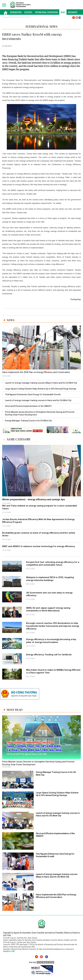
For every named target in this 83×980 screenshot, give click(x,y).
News (63, 12)
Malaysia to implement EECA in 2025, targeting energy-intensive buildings (50, 579)
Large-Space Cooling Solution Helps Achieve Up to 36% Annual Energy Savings (41, 389)
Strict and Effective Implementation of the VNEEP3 (28, 406)
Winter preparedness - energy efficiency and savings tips (34, 499)
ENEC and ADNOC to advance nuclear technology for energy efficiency (38, 546)
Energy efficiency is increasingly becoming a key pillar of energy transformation (51, 641)
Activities (28, 12)
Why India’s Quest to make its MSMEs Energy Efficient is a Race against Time (53, 671)
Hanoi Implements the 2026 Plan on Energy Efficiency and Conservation (36, 372)
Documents (73, 12)
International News (41, 26)
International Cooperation (46, 12)
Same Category (19, 439)
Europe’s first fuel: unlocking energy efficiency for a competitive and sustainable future (53, 564)
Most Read (14, 710)
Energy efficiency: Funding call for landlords (49, 655)
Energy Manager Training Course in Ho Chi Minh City (28, 421)
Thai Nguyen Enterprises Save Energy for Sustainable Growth (33, 394)
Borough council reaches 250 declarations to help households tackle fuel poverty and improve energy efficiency (53, 626)
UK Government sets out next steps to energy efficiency (49, 594)
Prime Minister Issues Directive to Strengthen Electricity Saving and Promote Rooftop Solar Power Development (38, 763)
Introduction (16, 12)
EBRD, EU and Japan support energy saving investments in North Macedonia (48, 609)
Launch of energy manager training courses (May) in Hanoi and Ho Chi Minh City (41, 383)
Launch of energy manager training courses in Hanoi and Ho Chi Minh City (38, 400)
